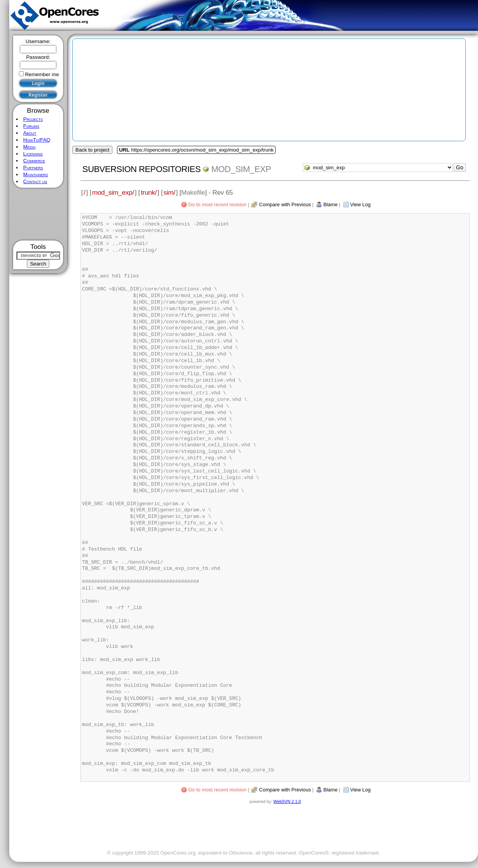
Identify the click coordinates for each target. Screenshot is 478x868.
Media (29, 147)
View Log (360, 204)
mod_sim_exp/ (113, 192)
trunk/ (149, 192)
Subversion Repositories (141, 169)
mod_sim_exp (241, 169)
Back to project (92, 150)
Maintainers (35, 174)
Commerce (34, 161)
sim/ (170, 192)
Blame (330, 204)
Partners (33, 168)
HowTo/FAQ (37, 140)
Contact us (35, 181)
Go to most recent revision (217, 204)
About (30, 133)
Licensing (33, 154)
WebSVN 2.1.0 (287, 801)
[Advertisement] (38, 214)
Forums (31, 126)
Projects (33, 119)
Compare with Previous (285, 204)
